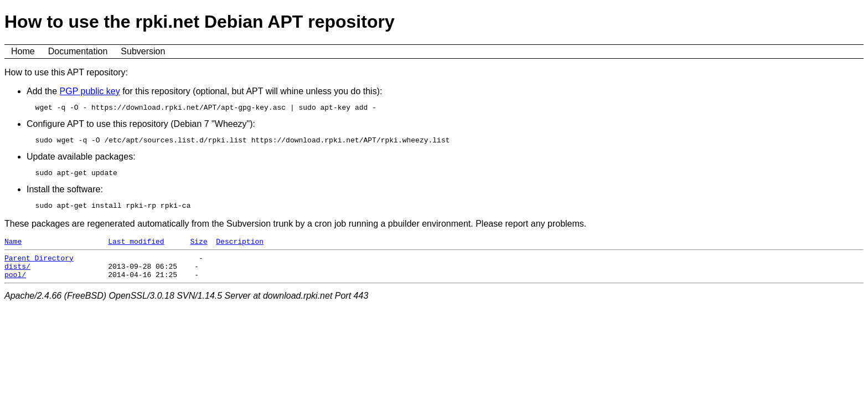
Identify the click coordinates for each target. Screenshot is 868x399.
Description (240, 249)
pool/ (15, 288)
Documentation (78, 51)
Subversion (143, 51)
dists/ (17, 278)
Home (23, 51)
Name (13, 249)
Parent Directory (39, 268)
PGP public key (90, 91)
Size (198, 249)
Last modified (136, 249)
